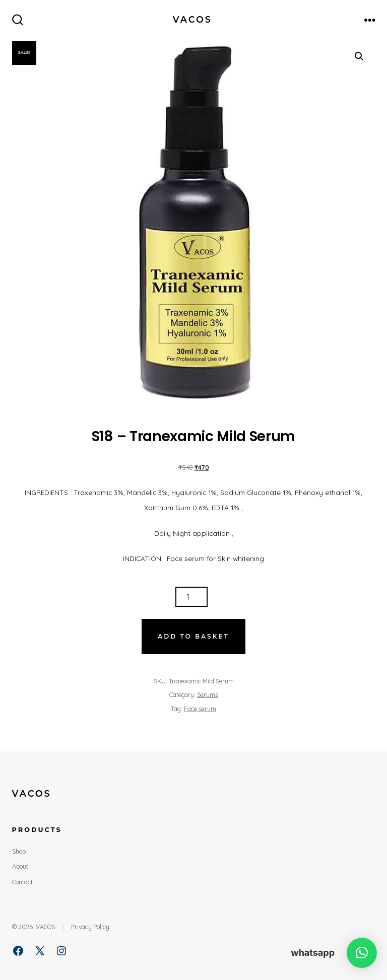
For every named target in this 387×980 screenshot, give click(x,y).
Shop (19, 851)
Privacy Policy (90, 927)
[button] (359, 56)
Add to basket (193, 636)
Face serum (200, 709)
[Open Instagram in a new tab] (61, 951)
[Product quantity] (191, 597)
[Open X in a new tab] (40, 951)
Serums (208, 695)
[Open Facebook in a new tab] (18, 951)
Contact (22, 882)
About (20, 866)
